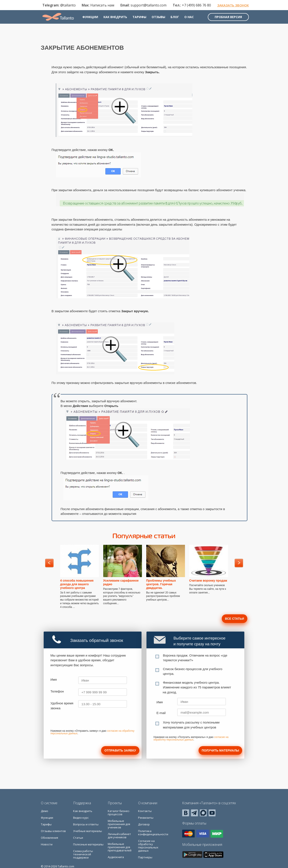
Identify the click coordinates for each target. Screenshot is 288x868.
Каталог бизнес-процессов (119, 813)
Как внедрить (118, 19)
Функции (93, 19)
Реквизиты (146, 818)
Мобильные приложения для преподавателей (120, 847)
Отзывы (161, 19)
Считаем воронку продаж (208, 581)
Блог (178, 19)
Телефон (57, 691)
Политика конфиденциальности (153, 833)
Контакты (145, 811)
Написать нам (101, 6)
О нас (192, 19)
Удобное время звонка (62, 706)
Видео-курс (81, 818)
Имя (54, 679)
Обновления (49, 838)
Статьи (78, 838)
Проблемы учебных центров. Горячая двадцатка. (161, 584)
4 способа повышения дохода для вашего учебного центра (77, 584)
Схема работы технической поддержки (83, 854)
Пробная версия (227, 19)
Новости (47, 844)
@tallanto (66, 6)
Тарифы (142, 19)
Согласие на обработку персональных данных (148, 846)
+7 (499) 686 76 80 (195, 6)
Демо (45, 811)
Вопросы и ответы (86, 824)
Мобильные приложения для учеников (119, 824)
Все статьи (234, 619)
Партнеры (145, 857)
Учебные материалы (88, 831)
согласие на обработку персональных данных (191, 738)
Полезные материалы (88, 844)
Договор (144, 824)
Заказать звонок (232, 6)
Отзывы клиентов (53, 831)
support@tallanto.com (147, 6)
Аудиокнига (116, 857)
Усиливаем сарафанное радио (121, 582)
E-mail (161, 713)
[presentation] (83, 721)
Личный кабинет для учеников (119, 836)
